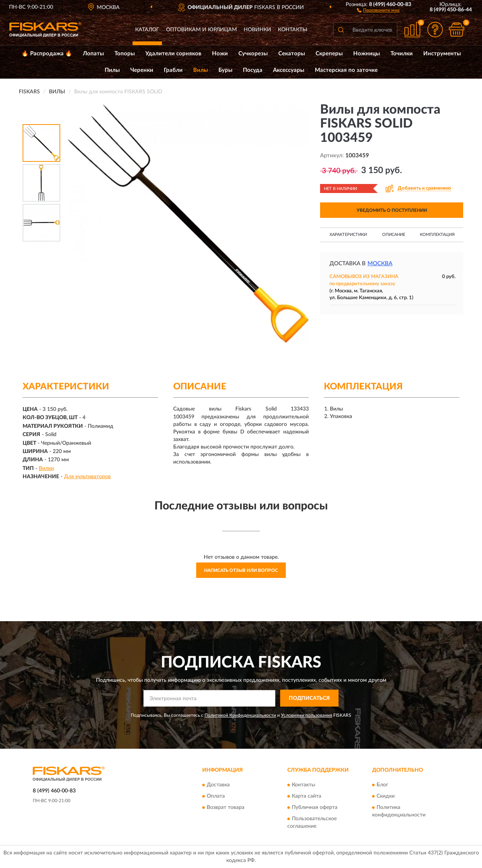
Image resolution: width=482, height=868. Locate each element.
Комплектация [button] (437, 235)
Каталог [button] (147, 30)
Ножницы (367, 54)
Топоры (125, 54)
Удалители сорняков (173, 54)
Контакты (293, 30)
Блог (382, 785)
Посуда (253, 70)
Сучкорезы (253, 54)
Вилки (46, 468)
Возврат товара (226, 807)
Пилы (112, 70)
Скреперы (329, 54)
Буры (225, 70)
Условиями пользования (307, 715)
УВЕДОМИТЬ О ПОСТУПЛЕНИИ (392, 210)
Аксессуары (289, 70)
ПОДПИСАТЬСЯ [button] (309, 698)
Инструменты (442, 54)
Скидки (386, 796)
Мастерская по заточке (346, 70)
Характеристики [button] (348, 235)
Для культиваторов (87, 477)
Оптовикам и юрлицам (201, 30)
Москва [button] (380, 264)
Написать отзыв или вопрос (241, 570)
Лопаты (93, 54)
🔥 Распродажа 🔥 (47, 54)
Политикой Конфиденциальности (240, 715)
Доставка (218, 785)
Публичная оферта (315, 807)
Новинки (257, 30)
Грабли (173, 70)
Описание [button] (394, 235)
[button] (378, 10)
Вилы (201, 70)
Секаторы (292, 54)
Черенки (142, 70)
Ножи (220, 54)
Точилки (402, 54)
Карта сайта (307, 796)
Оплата (216, 796)
